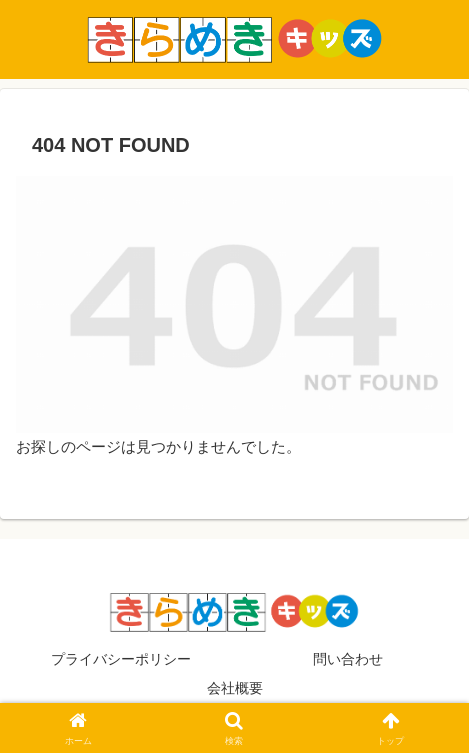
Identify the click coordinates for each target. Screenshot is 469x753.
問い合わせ (348, 659)
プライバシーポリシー (121, 659)
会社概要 (235, 688)
